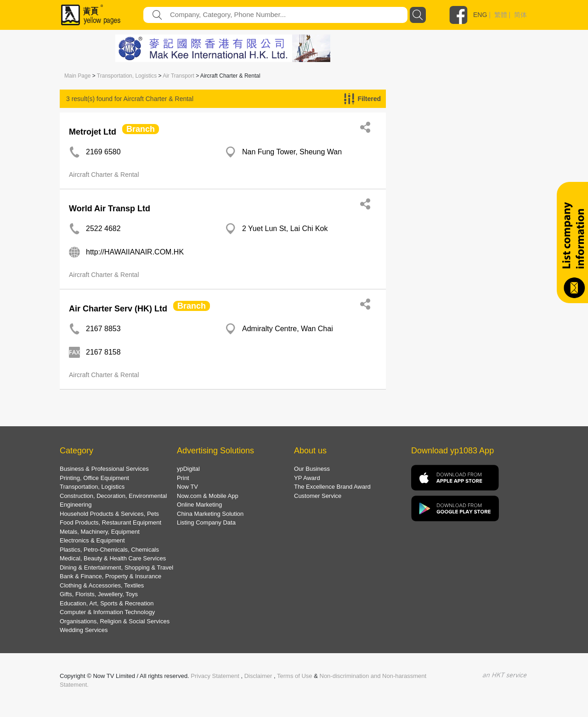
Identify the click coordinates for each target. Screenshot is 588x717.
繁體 (501, 15)
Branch (141, 129)
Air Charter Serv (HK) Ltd (118, 309)
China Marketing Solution (210, 514)
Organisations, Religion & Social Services (115, 621)
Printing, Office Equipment (94, 478)
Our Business (312, 469)
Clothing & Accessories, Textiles (102, 585)
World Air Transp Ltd (110, 209)
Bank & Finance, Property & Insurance (110, 576)
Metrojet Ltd (93, 132)
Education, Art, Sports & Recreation (107, 603)
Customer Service (318, 496)
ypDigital (188, 469)
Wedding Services (84, 630)
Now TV (187, 487)
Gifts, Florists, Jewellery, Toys (99, 594)
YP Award (307, 478)
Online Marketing (199, 505)
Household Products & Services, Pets (109, 514)
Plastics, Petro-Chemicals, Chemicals (109, 550)
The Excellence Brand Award (332, 487)
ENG (480, 15)
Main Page (77, 76)
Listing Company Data (206, 522)
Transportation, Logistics (127, 76)
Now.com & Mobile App (208, 496)
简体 (520, 15)
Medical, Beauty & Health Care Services (113, 558)
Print (183, 478)
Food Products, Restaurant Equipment (110, 522)
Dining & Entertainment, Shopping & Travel (116, 567)
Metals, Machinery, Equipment (100, 532)
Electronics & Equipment (92, 540)
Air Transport (178, 76)
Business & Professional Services (104, 469)
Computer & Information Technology (107, 612)
